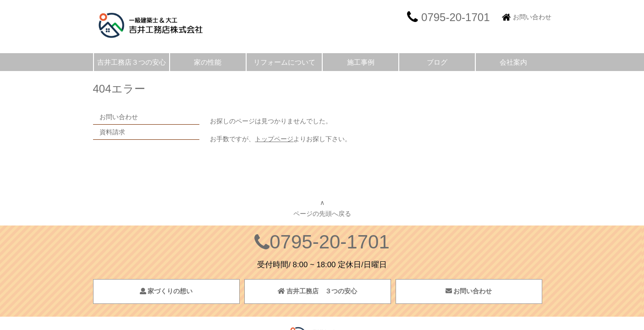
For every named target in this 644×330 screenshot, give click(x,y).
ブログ (437, 62)
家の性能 (208, 62)
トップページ (274, 139)
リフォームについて (284, 62)
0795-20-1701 (330, 242)
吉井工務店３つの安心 (132, 62)
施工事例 (361, 62)
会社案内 (513, 62)
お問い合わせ (532, 17)
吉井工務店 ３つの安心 (318, 291)
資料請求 (112, 132)
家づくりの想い (166, 291)
